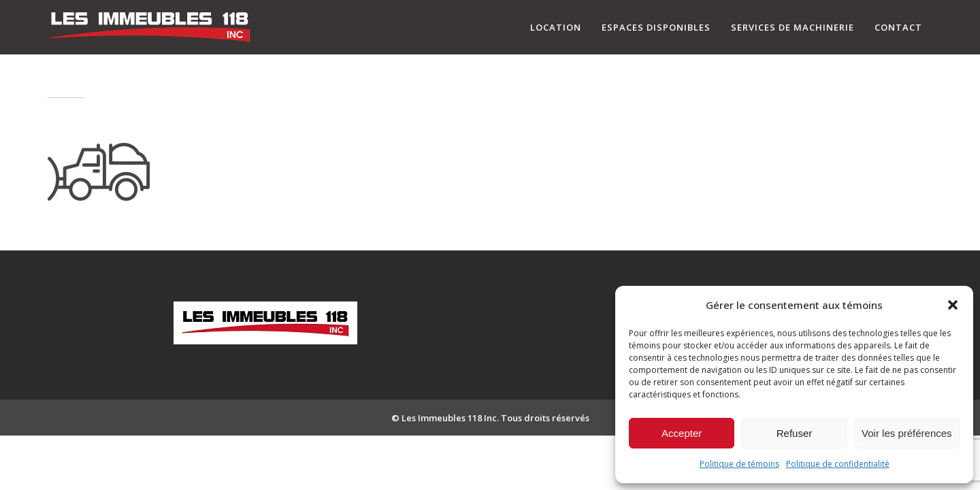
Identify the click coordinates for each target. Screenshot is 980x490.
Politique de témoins (739, 464)
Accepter (682, 433)
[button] (953, 305)
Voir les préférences (907, 433)
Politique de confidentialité (838, 464)
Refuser (795, 433)
